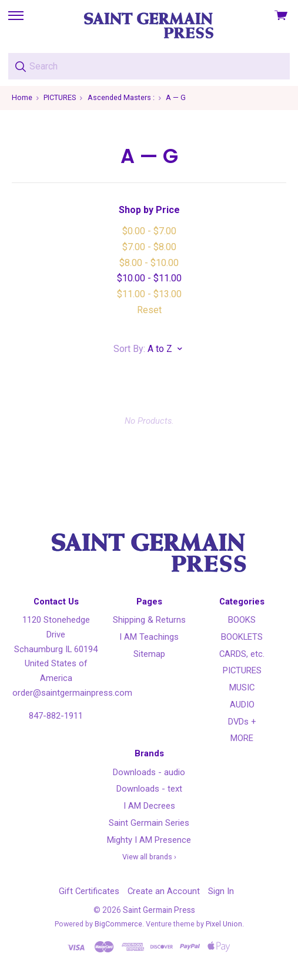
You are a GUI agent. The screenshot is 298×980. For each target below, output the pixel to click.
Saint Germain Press (159, 910)
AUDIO (242, 705)
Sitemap (149, 654)
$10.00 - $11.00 (149, 278)
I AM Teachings (149, 637)
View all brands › (149, 857)
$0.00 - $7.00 (149, 231)
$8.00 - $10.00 (149, 263)
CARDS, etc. (242, 654)
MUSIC (242, 687)
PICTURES (242, 670)
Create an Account (164, 891)
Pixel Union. (225, 924)
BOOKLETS (242, 637)
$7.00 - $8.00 (149, 247)
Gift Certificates (89, 891)
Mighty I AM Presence (149, 840)
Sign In (221, 891)
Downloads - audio (149, 772)
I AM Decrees (149, 806)
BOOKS (242, 620)
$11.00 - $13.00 (149, 294)
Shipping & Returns (149, 620)
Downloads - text (149, 789)
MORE (242, 738)
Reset (149, 310)
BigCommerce (118, 924)
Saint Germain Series (149, 823)
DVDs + (242, 722)
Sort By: (129, 349)
